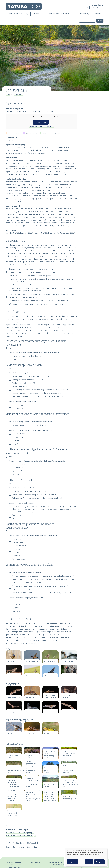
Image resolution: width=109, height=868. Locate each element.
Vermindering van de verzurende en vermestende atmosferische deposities (39, 301)
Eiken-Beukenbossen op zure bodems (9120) (30, 491)
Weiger (89, 862)
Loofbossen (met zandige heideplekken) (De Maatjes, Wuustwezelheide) (92, 115)
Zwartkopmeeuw (19, 559)
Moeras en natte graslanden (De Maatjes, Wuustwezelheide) (92, 119)
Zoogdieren (84, 128)
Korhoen (16, 440)
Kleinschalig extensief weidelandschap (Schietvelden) (92, 113)
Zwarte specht (18, 474)
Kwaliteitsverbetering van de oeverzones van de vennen (31, 285)
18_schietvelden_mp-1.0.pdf (17, 830)
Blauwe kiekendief (20, 434)
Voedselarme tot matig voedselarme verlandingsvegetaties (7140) (38, 393)
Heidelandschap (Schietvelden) (90, 111)
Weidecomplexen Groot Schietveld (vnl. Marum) (31, 425)
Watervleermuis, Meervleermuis (25, 611)
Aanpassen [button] (72, 862)
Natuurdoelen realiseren (57, 865)
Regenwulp (17, 444)
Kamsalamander (19, 437)
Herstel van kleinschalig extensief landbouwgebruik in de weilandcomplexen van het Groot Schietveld (42, 280)
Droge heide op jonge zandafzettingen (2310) (31, 376)
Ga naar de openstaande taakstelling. (21, 847)
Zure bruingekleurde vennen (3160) (26, 589)
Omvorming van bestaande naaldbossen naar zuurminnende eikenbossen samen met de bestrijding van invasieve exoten (41, 289)
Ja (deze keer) (41, 122)
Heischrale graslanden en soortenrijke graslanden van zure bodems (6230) (42, 390)
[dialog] (86, 857)
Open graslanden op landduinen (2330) (28, 380)
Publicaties (85, 137)
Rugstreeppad (18, 608)
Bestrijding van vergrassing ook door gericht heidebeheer (32, 269)
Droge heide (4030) (20, 386)
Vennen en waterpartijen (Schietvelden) (92, 121)
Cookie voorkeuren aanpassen (41, 127)
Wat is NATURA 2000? (14, 865)
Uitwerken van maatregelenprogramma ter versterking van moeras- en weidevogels (42, 294)
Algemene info (86, 100)
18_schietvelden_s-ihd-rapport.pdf (20, 833)
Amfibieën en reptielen (88, 130)
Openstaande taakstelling (91, 140)
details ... (12, 348)
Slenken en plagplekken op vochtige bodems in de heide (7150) (38, 396)
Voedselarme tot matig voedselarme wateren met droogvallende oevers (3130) (43, 576)
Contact (97, 14)
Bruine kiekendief (20, 546)
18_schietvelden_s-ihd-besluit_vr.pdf (21, 835)
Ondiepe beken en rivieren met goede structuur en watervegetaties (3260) (42, 593)
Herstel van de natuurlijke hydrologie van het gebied (30, 276)
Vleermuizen (17, 359)
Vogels (82, 126)
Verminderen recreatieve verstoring (23, 297)
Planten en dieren (87, 124)
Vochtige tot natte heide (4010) (25, 383)
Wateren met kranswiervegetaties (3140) (28, 583)
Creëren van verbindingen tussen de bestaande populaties (32, 272)
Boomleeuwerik (19, 405)
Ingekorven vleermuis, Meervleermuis (27, 356)
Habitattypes (86, 133)
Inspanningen (86, 103)
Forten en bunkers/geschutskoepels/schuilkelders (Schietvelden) (92, 109)
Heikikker (16, 601)
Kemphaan (17, 549)
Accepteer (99, 862)
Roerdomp (17, 556)
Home (8, 95)
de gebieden (18, 95)
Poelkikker (17, 604)
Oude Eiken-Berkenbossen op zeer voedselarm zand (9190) (36, 495)
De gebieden (38, 14)
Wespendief (17, 471)
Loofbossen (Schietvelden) (89, 117)
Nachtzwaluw (18, 408)
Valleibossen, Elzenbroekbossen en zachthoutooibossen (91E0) (37, 498)
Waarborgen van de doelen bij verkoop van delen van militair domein (37, 304)
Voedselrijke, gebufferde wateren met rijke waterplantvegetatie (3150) (40, 586)
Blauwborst (17, 539)
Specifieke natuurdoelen (90, 107)
